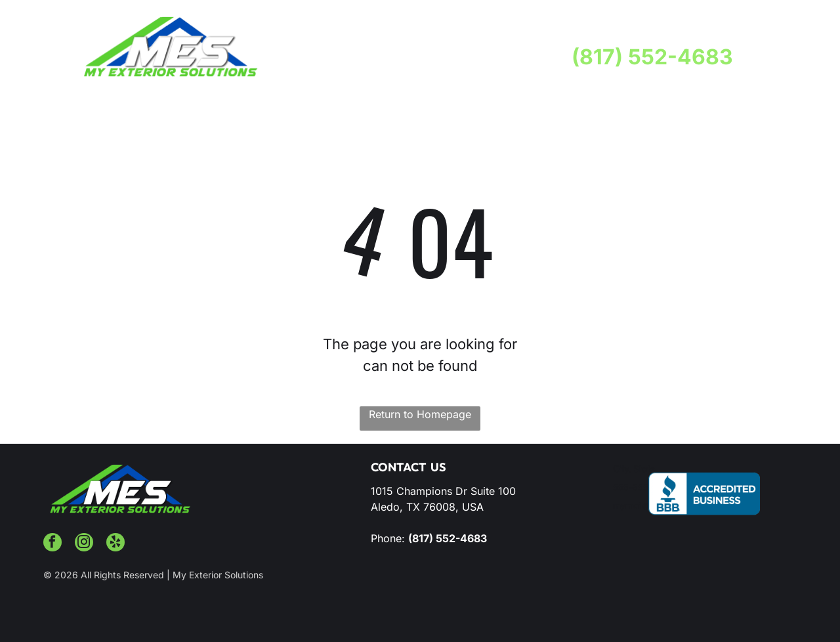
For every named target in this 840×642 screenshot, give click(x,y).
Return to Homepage (420, 414)
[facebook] (52, 544)
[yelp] (115, 544)
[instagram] (84, 544)
